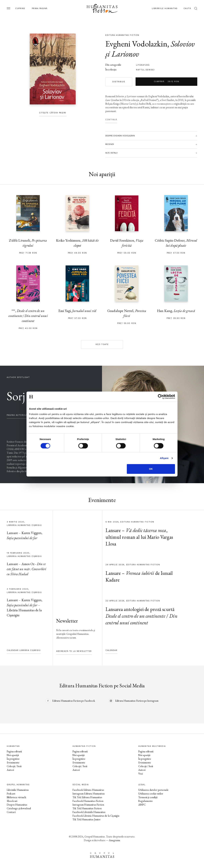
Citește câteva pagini (53, 113)
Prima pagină (40, 8)
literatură (143, 65)
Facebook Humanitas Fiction (88, 801)
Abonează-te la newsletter (74, 651)
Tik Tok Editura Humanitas (87, 797)
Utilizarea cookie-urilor (151, 794)
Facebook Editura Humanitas (88, 790)
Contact (11, 812)
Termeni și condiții (148, 797)
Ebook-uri (12, 801)
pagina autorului (18, 415)
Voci (141, 774)
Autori (10, 770)
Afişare (164, 458)
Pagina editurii (14, 751)
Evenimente (13, 762)
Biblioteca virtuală (16, 797)
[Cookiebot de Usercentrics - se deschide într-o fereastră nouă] (160, 397)
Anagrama (114, 840)
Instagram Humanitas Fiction (88, 805)
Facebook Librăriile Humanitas (89, 812)
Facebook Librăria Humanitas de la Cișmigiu (96, 816)
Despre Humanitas (17, 805)
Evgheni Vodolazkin (136, 44)
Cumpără (167, 82)
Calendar (111, 650)
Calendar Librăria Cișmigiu (24, 650)
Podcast (11, 794)
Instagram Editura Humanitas (89, 794)
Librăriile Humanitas (165, 8)
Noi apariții (13, 755)
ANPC (142, 805)
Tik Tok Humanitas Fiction (87, 808)
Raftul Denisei (145, 70)
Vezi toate (102, 344)
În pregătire (13, 759)
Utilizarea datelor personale (153, 790)
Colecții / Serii (14, 766)
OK (151, 469)
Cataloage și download (19, 808)
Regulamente (146, 801)
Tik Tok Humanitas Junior (87, 819)
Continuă (111, 120)
